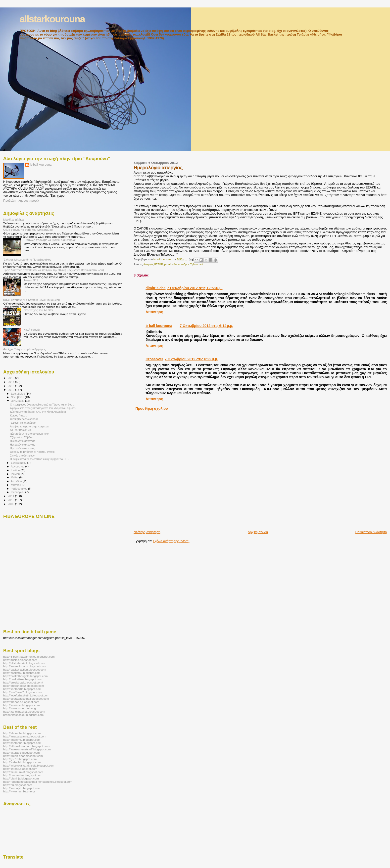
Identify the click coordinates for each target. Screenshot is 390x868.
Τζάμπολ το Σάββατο (22, 437)
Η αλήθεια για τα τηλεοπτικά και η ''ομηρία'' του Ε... (39, 459)
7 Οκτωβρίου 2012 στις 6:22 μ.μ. (191, 359)
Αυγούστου (18, 466)
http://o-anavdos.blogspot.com (23, 775)
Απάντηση (154, 312)
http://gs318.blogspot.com (20, 759)
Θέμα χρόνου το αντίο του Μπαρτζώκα (28, 230)
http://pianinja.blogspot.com (21, 778)
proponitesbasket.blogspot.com (23, 715)
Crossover (154, 359)
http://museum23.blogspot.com (23, 772)
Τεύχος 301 (31, 280)
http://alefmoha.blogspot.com (22, 733)
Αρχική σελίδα (258, 532)
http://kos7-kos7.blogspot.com (23, 692)
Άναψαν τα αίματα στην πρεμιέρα (29, 426)
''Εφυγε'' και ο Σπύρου (23, 423)
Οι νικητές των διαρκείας (24, 419)
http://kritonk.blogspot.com (20, 769)
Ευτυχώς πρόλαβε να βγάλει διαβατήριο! (50, 240)
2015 (11, 378)
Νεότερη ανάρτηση (147, 532)
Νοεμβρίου (18, 397)
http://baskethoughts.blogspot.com (25, 676)
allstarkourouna (52, 19)
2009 (11, 504)
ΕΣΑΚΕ (158, 264)
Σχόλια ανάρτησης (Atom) (171, 541)
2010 (11, 500)
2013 (11, 386)
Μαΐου (15, 477)
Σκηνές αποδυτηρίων (22, 456)
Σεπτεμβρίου (19, 463)
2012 (11, 390)
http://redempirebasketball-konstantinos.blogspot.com (38, 782)
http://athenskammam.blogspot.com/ (27, 746)
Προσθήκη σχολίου (151, 409)
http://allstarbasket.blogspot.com (24, 663)
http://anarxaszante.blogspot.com (25, 736)
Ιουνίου (16, 474)
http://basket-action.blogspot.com (25, 669)
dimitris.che (155, 288)
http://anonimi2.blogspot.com (22, 740)
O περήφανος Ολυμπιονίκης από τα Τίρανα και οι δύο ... (43, 405)
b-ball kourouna (159, 326)
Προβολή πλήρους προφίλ (21, 201)
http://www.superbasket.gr (20, 708)
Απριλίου (17, 481)
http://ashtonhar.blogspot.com (22, 743)
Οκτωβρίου (18, 401)
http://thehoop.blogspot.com (21, 702)
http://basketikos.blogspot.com (23, 679)
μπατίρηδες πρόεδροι (176, 264)
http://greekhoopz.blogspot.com (24, 686)
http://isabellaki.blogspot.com (22, 762)
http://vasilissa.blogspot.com (22, 705)
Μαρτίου (16, 485)
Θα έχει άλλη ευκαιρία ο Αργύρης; (25, 349)
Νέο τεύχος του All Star (38, 310)
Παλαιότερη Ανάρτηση (371, 532)
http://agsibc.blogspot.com (20, 660)
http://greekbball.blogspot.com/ (23, 682)
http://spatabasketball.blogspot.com (26, 699)
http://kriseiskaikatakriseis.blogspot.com (29, 765)
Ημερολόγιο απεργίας (23, 441)
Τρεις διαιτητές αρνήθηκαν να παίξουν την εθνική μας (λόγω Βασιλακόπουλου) (54, 270)
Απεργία (148, 264)
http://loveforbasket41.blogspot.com (26, 695)
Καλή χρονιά (32, 330)
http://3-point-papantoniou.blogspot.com (29, 657)
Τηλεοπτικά (197, 264)
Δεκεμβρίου (18, 394)
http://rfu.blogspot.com (18, 785)
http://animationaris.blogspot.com (25, 666)
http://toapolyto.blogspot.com (22, 788)
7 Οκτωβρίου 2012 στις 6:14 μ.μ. (207, 326)
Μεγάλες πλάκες (14, 219)
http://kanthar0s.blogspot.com (22, 689)
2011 (11, 496)
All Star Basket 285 (21, 430)
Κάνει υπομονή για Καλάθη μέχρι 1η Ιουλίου (31, 300)
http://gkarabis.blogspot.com (22, 753)
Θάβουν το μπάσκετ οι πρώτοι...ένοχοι (32, 452)
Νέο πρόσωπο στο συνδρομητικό (29, 434)
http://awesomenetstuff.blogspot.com (27, 749)
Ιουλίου (16, 470)
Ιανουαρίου (18, 492)
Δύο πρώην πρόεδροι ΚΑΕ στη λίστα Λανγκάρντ (38, 412)
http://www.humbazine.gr (19, 791)
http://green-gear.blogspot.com (23, 756)
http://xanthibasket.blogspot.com (24, 711)
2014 (11, 382)
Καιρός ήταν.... (18, 415)
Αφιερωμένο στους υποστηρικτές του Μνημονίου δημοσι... (44, 408)
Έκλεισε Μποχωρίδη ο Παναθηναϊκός (27, 259)
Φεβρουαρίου (20, 489)
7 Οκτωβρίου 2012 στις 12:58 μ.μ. (195, 288)
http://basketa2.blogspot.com (22, 673)
